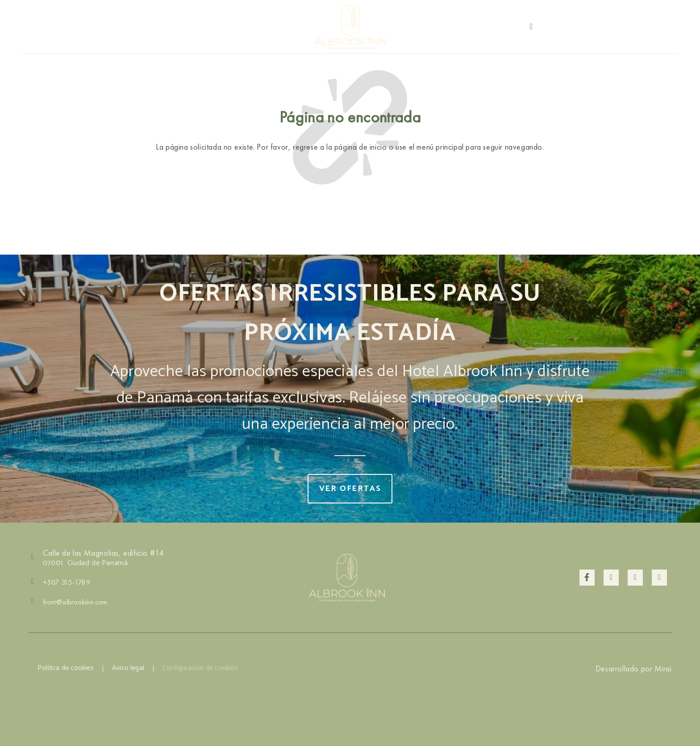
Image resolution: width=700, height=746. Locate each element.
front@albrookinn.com (75, 602)
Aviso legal (130, 668)
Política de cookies (67, 668)
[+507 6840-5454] (531, 26)
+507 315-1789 (653, 26)
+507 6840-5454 (568, 26)
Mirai (663, 668)
